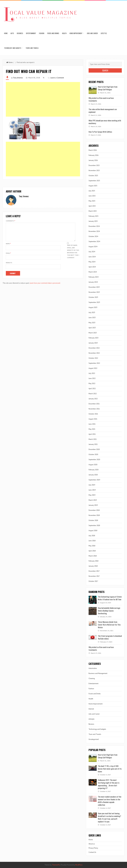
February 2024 (93, 277)
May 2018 (92, 546)
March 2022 (93, 394)
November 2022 (94, 353)
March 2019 (93, 500)
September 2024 (94, 241)
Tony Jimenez (18, 78)
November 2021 (94, 409)
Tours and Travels (32, 48)
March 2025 (93, 211)
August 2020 (93, 465)
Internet (91, 709)
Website (9, 266)
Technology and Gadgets (13, 48)
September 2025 (94, 181)
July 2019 (92, 485)
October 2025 (93, 176)
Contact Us (92, 852)
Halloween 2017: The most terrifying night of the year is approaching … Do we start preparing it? (109, 784)
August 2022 (93, 368)
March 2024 (93, 272)
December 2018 (94, 510)
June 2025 (92, 196)
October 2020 (93, 454)
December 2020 (94, 449)
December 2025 (94, 165)
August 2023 (93, 307)
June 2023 (92, 318)
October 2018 (93, 520)
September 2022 (94, 363)
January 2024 (93, 282)
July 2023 (92, 312)
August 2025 (93, 186)
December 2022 (94, 348)
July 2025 (92, 191)
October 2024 (93, 236)
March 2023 (93, 333)
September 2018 (94, 525)
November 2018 (94, 515)
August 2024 (93, 247)
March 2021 (93, 439)
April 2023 (92, 328)
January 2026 (93, 160)
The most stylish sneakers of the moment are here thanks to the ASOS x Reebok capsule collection (110, 801)
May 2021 (92, 429)
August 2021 (93, 419)
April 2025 (92, 206)
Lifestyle (104, 33)
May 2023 (92, 323)
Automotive (93, 668)
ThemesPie (56, 865)
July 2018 (92, 536)
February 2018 (93, 561)
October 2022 (93, 358)
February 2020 (93, 470)
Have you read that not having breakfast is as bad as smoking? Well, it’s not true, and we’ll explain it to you (109, 817)
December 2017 (94, 571)
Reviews (91, 724)
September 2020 (94, 460)
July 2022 (92, 373)
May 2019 (92, 495)
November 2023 (94, 292)
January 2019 (93, 505)
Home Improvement (76, 33)
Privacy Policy (93, 848)
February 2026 (93, 155)
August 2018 (93, 531)
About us (92, 844)
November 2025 (94, 170)
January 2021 (93, 444)
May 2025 (92, 201)
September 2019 (94, 480)
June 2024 (92, 257)
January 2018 (93, 566)
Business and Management (98, 673)
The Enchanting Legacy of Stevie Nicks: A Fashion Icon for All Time (110, 598)
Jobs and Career (92, 33)
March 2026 (93, 150)
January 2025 (93, 221)
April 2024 (92, 267)
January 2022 (93, 399)
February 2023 (93, 338)
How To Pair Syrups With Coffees (100, 132)
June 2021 (92, 424)
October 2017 (93, 581)
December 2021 (94, 404)
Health (64, 33)
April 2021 (92, 434)
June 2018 (92, 541)
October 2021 (93, 414)
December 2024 (94, 226)
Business (20, 33)
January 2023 (93, 343)
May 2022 (92, 383)
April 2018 (92, 551)
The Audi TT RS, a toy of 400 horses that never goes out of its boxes (110, 769)
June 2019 (92, 490)
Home (6, 33)
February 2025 (93, 216)
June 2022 (92, 378)
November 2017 (94, 576)
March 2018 (93, 556)
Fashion (42, 33)
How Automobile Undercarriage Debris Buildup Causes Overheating (109, 611)
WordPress (79, 865)
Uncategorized (94, 739)
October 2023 (93, 297)
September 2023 (94, 302)
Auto (12, 33)
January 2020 (93, 475)
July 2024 (92, 252)
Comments (10, 221)
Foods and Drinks (53, 33)
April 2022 (92, 389)
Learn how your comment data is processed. (45, 286)
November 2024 (94, 231)
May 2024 (92, 262)
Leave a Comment (57, 78)
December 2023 (94, 287)
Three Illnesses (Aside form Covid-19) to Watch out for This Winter (109, 625)
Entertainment (31, 33)
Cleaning (92, 678)
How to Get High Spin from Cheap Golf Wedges (108, 88)
